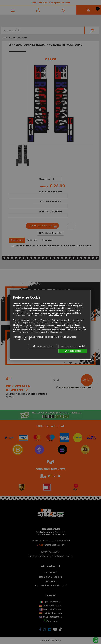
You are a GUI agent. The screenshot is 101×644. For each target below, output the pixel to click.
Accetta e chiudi (73, 351)
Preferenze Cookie (43, 346)
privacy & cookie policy (22, 339)
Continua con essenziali (73, 346)
